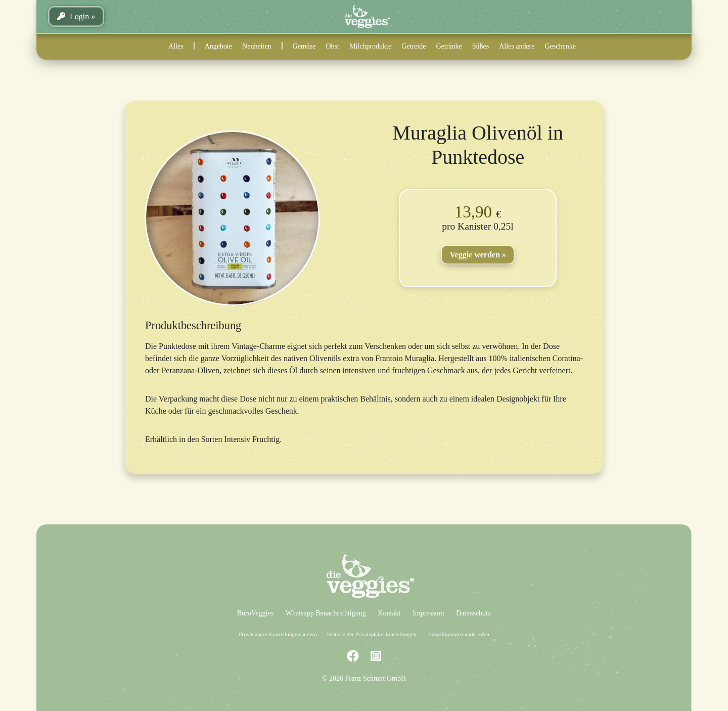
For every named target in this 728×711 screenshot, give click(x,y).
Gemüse (304, 46)
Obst (333, 46)
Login (73, 16)
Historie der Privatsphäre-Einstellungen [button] (372, 634)
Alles (176, 46)
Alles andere (517, 46)
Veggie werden (474, 255)
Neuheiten (257, 46)
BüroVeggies (255, 613)
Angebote (218, 46)
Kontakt (389, 613)
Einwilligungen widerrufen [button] (459, 634)
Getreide (414, 46)
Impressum (428, 613)
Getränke (449, 46)
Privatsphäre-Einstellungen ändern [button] (278, 634)
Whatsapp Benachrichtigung (326, 613)
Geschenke (560, 46)
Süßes (481, 46)
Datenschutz (473, 613)
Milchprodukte (370, 46)
